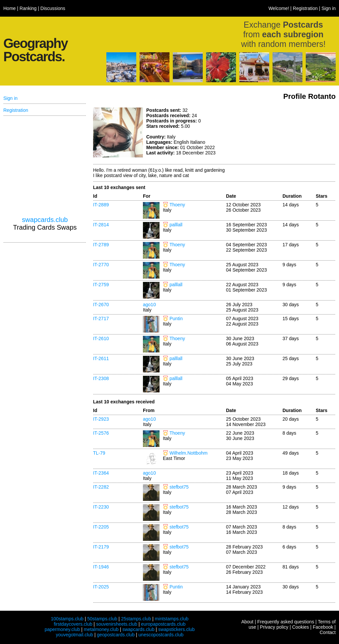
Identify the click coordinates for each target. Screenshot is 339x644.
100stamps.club (67, 619)
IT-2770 (101, 265)
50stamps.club (102, 619)
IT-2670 (101, 305)
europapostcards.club (163, 624)
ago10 (149, 305)
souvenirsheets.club (117, 624)
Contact (328, 632)
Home (9, 8)
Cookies (301, 627)
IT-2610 (101, 338)
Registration (305, 8)
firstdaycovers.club (73, 624)
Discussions (53, 8)
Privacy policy (274, 627)
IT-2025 (101, 587)
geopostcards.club (116, 635)
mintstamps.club (172, 619)
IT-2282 (101, 487)
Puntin (176, 319)
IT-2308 (101, 378)
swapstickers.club (176, 629)
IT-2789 (101, 245)
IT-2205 (101, 527)
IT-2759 (101, 285)
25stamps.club (136, 619)
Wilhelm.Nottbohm (188, 453)
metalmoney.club (101, 629)
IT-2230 (101, 507)
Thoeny (177, 205)
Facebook (323, 627)
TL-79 (99, 453)
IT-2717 (101, 319)
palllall (176, 225)
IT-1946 (101, 567)
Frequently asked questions (286, 622)
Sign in (329, 8)
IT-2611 (101, 358)
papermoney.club (62, 629)
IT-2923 (101, 419)
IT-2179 (101, 547)
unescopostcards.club (161, 635)
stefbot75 (179, 487)
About (247, 622)
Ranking (28, 8)
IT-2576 (101, 433)
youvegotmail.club (74, 635)
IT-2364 (101, 473)
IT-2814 (101, 225)
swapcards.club (45, 220)
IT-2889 (101, 205)
